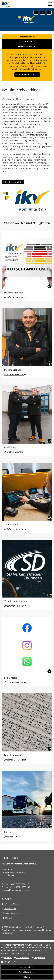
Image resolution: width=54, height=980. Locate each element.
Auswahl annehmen (27, 972)
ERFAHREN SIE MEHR (13, 182)
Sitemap (7, 918)
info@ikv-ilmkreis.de (19, 890)
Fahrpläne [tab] (27, 42)
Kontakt (8, 899)
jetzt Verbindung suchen (27, 75)
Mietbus (11, 837)
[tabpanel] (27, 65)
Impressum (9, 909)
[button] (50, 4)
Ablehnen (27, 977)
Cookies (6, 958)
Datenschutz (10, 904)
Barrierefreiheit (12, 913)
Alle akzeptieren (27, 967)
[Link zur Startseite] (6, 4)
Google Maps (10, 962)
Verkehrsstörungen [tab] (27, 46)
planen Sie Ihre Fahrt (16, 760)
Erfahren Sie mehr (15, 297)
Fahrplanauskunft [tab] (27, 37)
